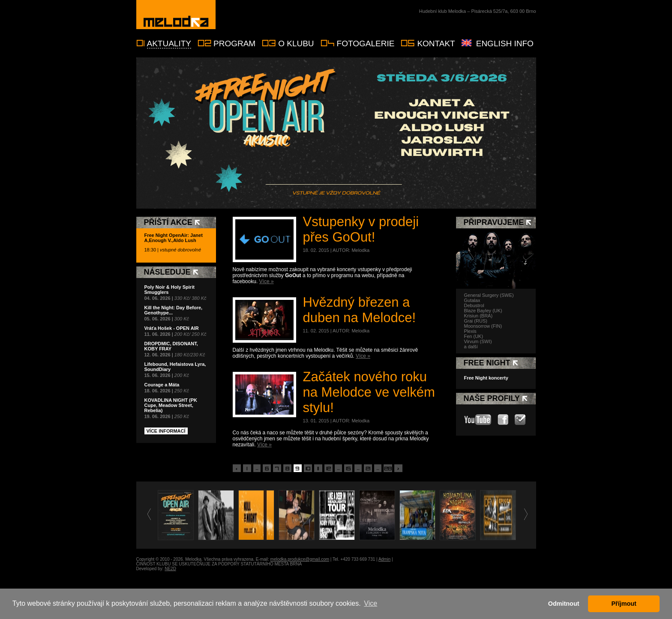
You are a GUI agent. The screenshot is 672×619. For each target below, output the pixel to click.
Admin (384, 559)
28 (388, 469)
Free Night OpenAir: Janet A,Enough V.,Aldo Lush (174, 238)
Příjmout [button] (624, 604)
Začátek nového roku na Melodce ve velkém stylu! (369, 392)
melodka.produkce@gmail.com (300, 559)
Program (234, 43)
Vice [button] (370, 603)
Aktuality (169, 43)
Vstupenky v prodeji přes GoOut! (361, 229)
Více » (267, 281)
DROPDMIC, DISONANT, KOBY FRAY (171, 346)
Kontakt (436, 43)
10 (308, 469)
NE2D (170, 569)
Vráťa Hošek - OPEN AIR (172, 328)
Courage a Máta (162, 385)
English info (505, 43)
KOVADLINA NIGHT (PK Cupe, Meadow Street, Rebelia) (171, 405)
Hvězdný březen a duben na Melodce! (360, 310)
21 (368, 469)
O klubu (296, 43)
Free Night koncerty (486, 378)
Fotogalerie (366, 43)
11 (318, 469)
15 (348, 469)
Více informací (166, 431)
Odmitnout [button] (564, 604)
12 (328, 469)
